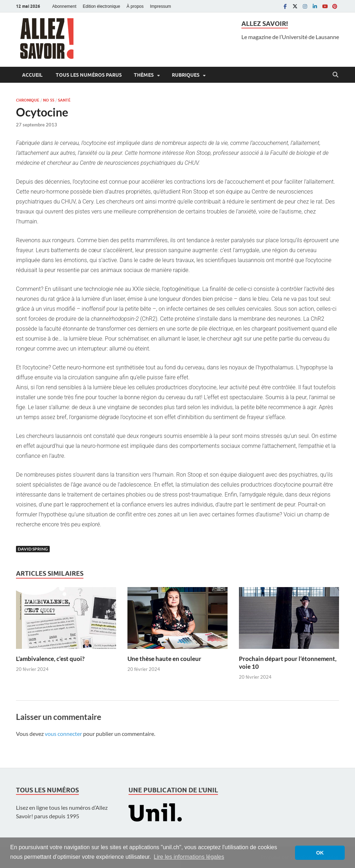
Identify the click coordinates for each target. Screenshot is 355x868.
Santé (64, 100)
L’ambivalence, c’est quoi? (50, 659)
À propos (135, 6)
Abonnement (64, 6)
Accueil (32, 75)
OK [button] (320, 853)
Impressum (161, 6)
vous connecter (63, 734)
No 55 (49, 100)
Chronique (28, 100)
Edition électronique (101, 6)
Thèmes (144, 75)
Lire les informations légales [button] (189, 857)
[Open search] (335, 75)
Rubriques (186, 75)
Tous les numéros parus (88, 75)
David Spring (33, 549)
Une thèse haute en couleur (164, 659)
